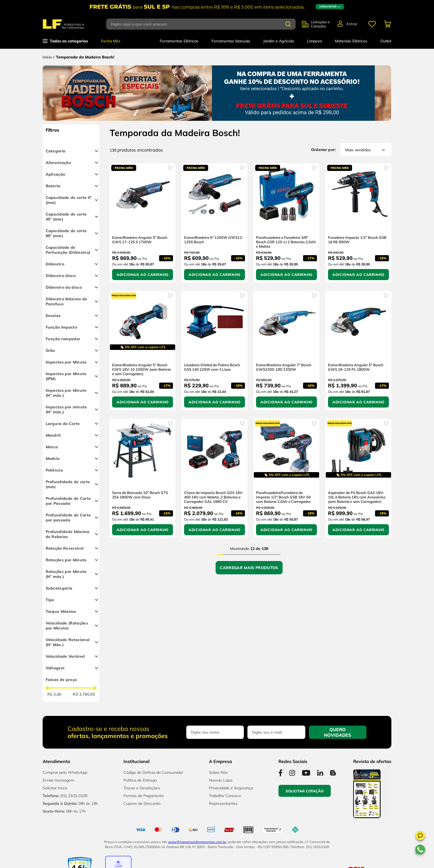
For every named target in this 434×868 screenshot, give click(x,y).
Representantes (223, 803)
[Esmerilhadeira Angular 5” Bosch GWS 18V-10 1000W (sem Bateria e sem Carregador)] (143, 350)
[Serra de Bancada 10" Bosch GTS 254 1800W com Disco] (143, 478)
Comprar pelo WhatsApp (65, 772)
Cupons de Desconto (142, 803)
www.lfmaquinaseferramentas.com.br (197, 842)
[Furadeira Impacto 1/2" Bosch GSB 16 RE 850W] (358, 223)
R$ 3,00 (54, 694)
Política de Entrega (140, 780)
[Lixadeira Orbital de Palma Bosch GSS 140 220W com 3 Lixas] (215, 350)
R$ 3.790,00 (84, 694)
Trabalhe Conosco (225, 796)
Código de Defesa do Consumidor (153, 772)
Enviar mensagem (58, 780)
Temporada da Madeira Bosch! (85, 57)
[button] (420, 836)
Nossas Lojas (221, 780)
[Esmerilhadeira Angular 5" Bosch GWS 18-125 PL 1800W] (358, 350)
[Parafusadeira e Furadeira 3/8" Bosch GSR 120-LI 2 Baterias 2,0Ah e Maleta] (286, 223)
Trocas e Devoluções (142, 788)
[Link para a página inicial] (47, 57)
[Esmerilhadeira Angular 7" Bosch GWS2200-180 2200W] (286, 350)
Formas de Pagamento (144, 796)
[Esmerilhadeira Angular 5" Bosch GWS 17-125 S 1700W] (143, 223)
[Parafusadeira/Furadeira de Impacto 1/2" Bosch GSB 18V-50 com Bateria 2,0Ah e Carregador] (286, 478)
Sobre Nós (218, 772)
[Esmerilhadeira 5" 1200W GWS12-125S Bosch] (215, 223)
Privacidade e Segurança (231, 788)
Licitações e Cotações (320, 24)
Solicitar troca (55, 788)
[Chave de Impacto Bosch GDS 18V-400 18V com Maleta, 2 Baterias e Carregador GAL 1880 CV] (215, 478)
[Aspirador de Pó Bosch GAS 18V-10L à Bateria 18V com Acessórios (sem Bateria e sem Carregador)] (358, 478)
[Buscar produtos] (288, 24)
